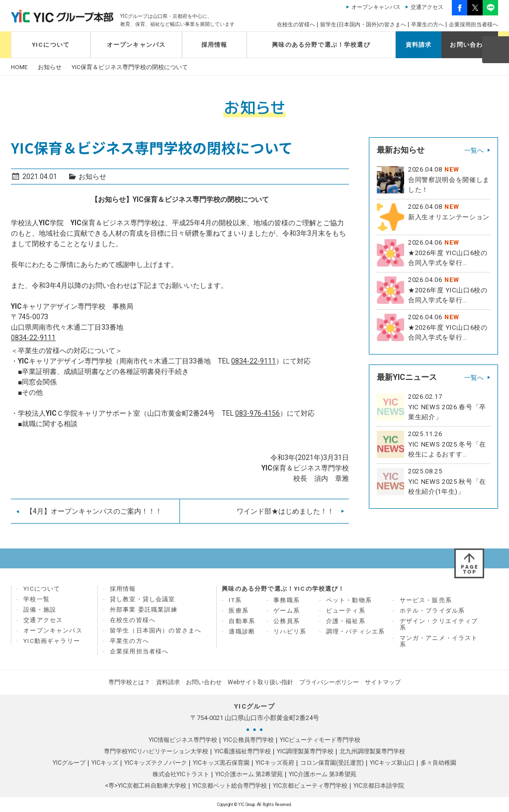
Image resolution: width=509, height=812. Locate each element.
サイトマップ (383, 682)
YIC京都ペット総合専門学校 (230, 786)
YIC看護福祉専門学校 (243, 751)
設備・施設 (40, 610)
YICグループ (69, 763)
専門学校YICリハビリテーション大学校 (156, 751)
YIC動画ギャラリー (52, 641)
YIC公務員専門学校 (249, 740)
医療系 (239, 611)
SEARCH (495, 49)
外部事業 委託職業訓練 (144, 610)
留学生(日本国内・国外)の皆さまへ (363, 25)
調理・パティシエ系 (356, 632)
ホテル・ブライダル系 (432, 611)
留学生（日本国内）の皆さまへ (156, 631)
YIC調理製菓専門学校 (305, 751)
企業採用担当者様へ (473, 25)
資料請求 (419, 45)
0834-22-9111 (33, 338)
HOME (19, 67)
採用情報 (214, 45)
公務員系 (287, 621)
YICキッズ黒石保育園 (221, 763)
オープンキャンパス (376, 7)
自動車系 (242, 621)
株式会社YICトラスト (181, 774)
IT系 (235, 600)
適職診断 (242, 632)
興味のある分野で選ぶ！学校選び (321, 45)
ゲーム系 (287, 611)
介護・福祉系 (346, 621)
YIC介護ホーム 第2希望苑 (249, 774)
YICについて (51, 45)
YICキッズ (105, 763)
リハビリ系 (290, 632)
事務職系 (287, 600)
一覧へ (474, 150)
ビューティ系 (346, 611)
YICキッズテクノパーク (156, 763)
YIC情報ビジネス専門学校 (183, 740)
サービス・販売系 (426, 600)
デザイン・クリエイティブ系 (439, 624)
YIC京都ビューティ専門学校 (310, 786)
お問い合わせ (469, 45)
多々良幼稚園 (438, 763)
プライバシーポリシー (329, 682)
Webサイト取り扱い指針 (260, 682)
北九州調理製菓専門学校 (372, 751)
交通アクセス (427, 7)
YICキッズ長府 (275, 763)
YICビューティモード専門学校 (320, 740)
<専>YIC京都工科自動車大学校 (146, 786)
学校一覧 (37, 599)
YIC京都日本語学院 (379, 786)
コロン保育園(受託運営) (332, 763)
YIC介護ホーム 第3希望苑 (323, 774)
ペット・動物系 (349, 600)
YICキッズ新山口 (392, 763)
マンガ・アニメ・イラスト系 (439, 641)
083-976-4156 (257, 413)
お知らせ (50, 67)
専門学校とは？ (129, 682)
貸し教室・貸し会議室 (143, 599)
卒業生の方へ (427, 25)
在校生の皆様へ (296, 25)
